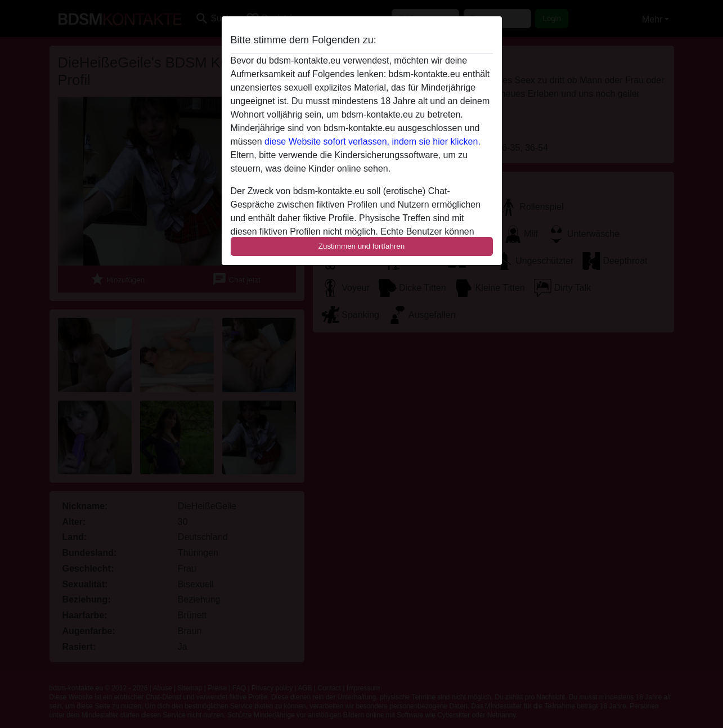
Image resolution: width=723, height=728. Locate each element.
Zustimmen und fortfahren (362, 246)
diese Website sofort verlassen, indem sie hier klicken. (372, 141)
